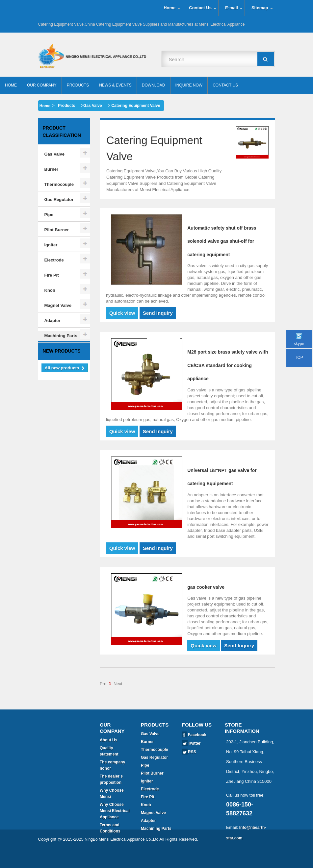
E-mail (232, 8)
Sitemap (260, 8)
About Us (108, 740)
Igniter (51, 245)
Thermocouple (59, 184)
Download (154, 85)
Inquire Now (189, 85)
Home (170, 8)
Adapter (52, 321)
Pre (103, 684)
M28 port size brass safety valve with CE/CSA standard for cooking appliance (228, 365)
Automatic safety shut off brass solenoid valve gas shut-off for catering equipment (222, 241)
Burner (52, 169)
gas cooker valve (206, 587)
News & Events (115, 85)
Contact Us (200, 8)
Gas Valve (93, 106)
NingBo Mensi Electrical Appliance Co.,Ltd (121, 858)
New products (62, 374)
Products (78, 85)
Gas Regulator (59, 199)
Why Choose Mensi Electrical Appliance (115, 811)
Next (118, 684)
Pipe (49, 215)
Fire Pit (52, 275)
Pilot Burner (57, 230)
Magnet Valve (58, 305)
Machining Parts (61, 336)
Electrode (54, 260)
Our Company (42, 85)
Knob (50, 290)
